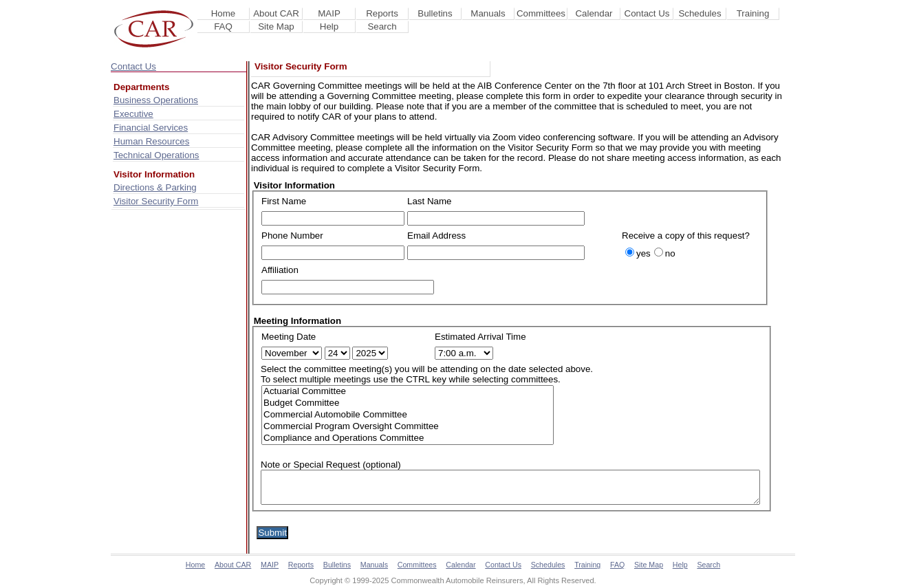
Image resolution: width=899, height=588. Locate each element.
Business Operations (156, 100)
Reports (382, 13)
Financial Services (151, 128)
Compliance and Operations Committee (408, 438)
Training (753, 13)
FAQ (223, 26)
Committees (541, 13)
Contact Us (647, 13)
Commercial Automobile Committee (408, 415)
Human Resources (151, 141)
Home (224, 13)
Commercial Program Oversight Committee (408, 427)
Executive (133, 114)
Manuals (488, 13)
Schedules (700, 13)
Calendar (594, 13)
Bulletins (435, 13)
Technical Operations (156, 155)
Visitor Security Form (156, 201)
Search (382, 26)
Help (329, 26)
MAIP (329, 13)
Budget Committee (408, 403)
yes (643, 253)
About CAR (276, 13)
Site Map (276, 26)
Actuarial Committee (408, 392)
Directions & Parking (155, 187)
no (670, 253)
